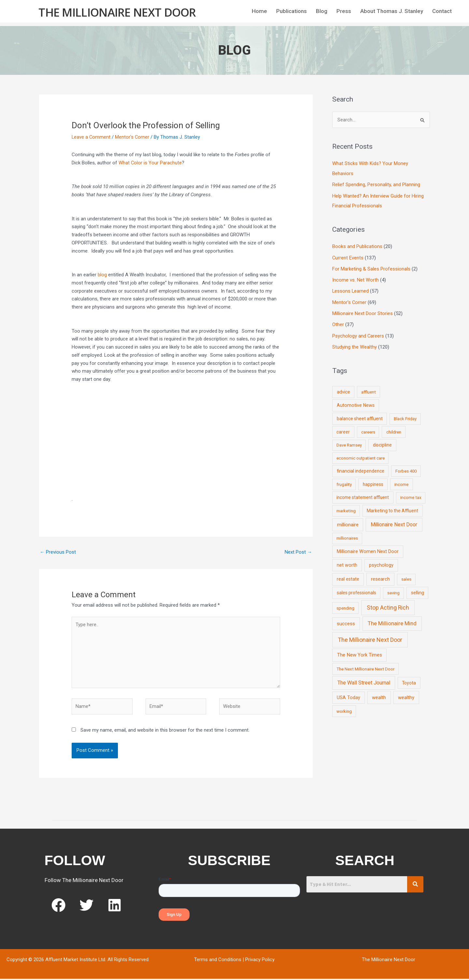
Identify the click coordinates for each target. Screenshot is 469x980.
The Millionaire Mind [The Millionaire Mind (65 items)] (392, 621)
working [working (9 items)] (344, 709)
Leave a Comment (91, 137)
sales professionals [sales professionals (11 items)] (356, 590)
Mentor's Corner (133, 137)
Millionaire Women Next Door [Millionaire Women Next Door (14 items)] (368, 549)
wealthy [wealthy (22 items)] (406, 695)
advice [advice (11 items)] (343, 389)
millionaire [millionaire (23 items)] (348, 522)
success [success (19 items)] (346, 621)
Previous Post (58, 552)
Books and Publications (357, 246)
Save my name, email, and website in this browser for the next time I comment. (165, 732)
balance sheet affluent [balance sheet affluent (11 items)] (360, 416)
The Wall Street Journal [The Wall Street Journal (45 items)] (364, 680)
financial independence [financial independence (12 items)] (361, 468)
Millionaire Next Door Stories (362, 311)
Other (338, 323)
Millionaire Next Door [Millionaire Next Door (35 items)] (394, 522)
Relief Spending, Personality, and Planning (376, 185)
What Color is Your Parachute (150, 163)
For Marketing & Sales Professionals (371, 268)
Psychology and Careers (358, 334)
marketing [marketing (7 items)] (346, 508)
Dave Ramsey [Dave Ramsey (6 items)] (349, 442)
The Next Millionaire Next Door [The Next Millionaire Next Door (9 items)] (365, 666)
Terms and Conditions (218, 961)
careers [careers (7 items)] (368, 429)
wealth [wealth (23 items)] (379, 695)
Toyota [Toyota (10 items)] (409, 680)
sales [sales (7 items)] (406, 577)
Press (344, 11)
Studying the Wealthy (355, 345)
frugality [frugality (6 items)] (344, 482)
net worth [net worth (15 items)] (347, 563)
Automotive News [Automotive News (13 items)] (356, 403)
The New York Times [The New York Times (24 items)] (360, 652)
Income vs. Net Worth (355, 279)
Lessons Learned (351, 290)
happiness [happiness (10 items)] (373, 482)
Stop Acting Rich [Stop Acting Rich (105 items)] (388, 605)
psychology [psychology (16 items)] (381, 563)
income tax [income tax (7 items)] (411, 495)
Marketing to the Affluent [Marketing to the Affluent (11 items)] (392, 508)
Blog (322, 11)
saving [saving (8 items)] (393, 590)
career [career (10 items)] (343, 429)
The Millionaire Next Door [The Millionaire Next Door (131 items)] (370, 637)
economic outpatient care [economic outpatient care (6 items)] (361, 455)
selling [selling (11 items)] (418, 590)
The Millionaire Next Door (117, 12)
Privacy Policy (260, 961)
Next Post (298, 552)
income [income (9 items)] (401, 482)
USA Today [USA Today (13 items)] (348, 695)
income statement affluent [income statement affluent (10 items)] (363, 495)
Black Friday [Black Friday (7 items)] (405, 416)
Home (259, 11)
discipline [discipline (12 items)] (382, 442)
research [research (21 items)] (380, 576)
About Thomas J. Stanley (392, 11)
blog (102, 275)
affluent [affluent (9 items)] (369, 389)
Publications (291, 11)
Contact (442, 11)
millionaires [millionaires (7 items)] (347, 536)
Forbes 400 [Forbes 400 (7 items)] (406, 469)
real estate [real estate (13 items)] (348, 576)
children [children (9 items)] (394, 429)
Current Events (348, 257)
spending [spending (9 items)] (345, 605)
